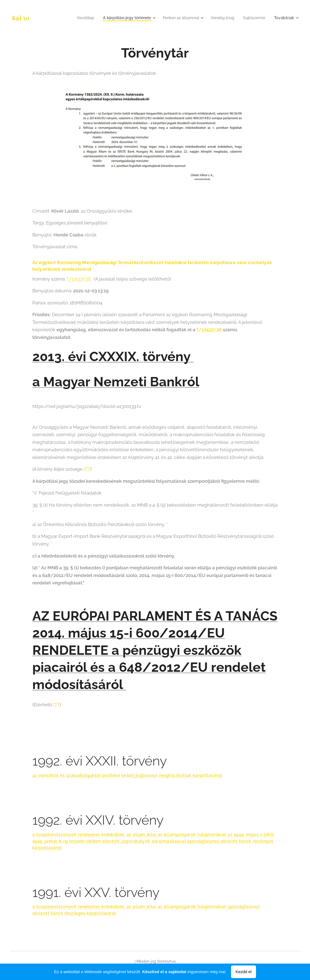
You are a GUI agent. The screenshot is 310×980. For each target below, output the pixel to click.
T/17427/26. (79, 279)
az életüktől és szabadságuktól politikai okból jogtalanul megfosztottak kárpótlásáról (127, 775)
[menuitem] (75, 18)
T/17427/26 (209, 330)
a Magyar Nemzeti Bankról (116, 382)
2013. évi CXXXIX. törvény (113, 356)
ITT (87, 469)
